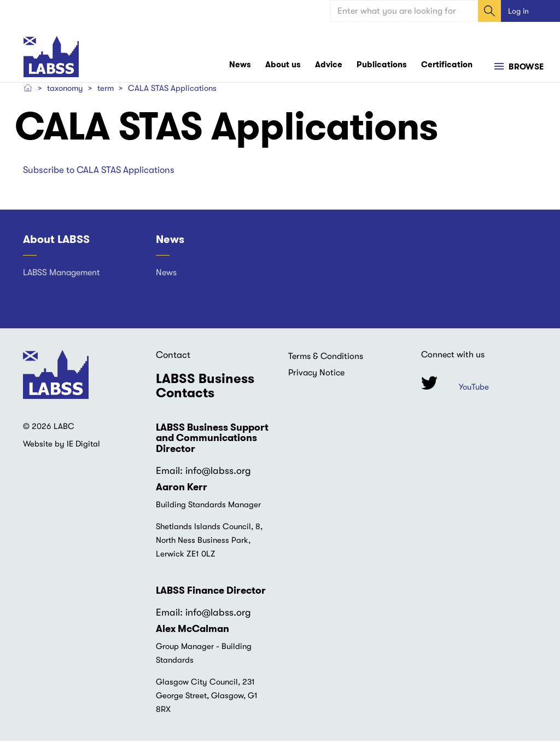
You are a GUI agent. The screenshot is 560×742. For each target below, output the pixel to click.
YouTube (474, 388)
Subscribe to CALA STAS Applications (99, 170)
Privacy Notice (316, 374)
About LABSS (56, 240)
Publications (382, 66)
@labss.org (226, 472)
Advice (329, 66)
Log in (518, 11)
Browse (525, 68)
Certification (447, 66)
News (240, 66)
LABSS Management (62, 274)
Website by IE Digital (62, 445)
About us (283, 66)
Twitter (429, 384)
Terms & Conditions (326, 357)
